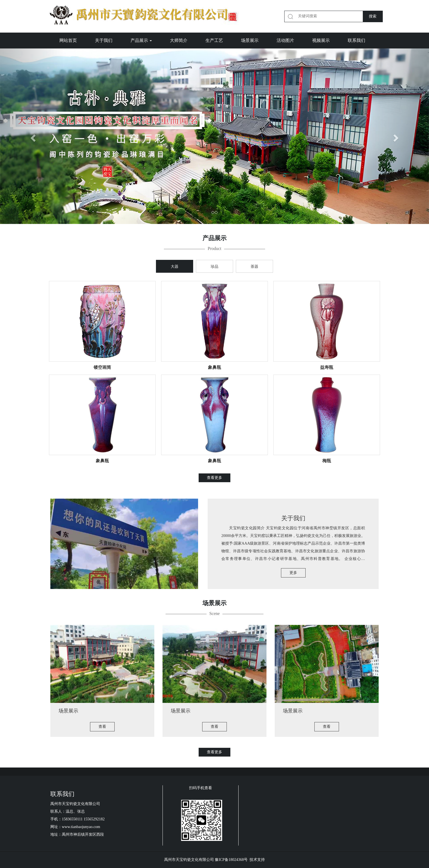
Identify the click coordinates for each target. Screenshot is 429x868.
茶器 (254, 267)
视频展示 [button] (321, 40)
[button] (32, 136)
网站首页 (68, 40)
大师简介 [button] (179, 40)
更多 (293, 573)
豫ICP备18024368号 (231, 860)
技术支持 (257, 860)
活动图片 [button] (285, 40)
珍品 (215, 267)
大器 (175, 267)
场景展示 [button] (250, 40)
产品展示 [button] (141, 40)
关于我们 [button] (104, 40)
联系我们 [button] (356, 40)
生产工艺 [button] (214, 40)
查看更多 (215, 478)
